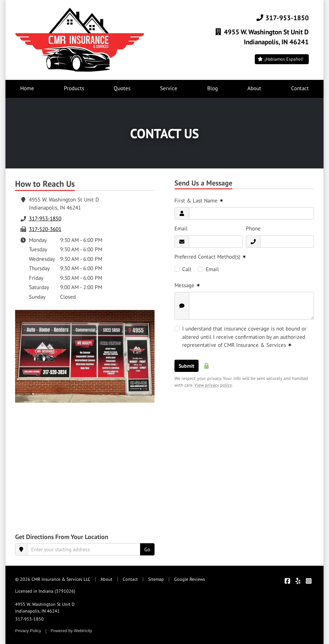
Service (169, 88)
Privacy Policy (28, 631)
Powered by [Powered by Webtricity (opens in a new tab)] (71, 631)
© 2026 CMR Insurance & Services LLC (53, 579)
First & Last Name (199, 201)
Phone (253, 228)
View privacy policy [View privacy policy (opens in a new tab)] (213, 385)
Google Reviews (190, 579)
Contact (307, 88)
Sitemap (156, 579)
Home (27, 88)
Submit (187, 366)
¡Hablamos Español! (281, 59)
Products (74, 88)
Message (187, 285)
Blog (213, 88)
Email (181, 228)
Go (147, 549)
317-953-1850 (282, 18)
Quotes (122, 88)
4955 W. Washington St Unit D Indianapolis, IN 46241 (45, 608)
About (254, 88)
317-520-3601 (45, 229)
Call (187, 269)
